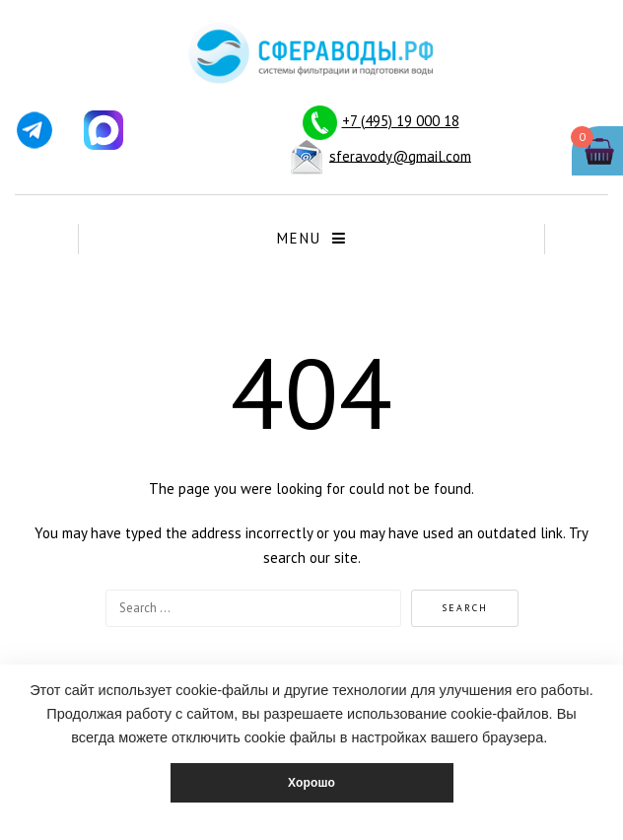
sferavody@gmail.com (400, 155)
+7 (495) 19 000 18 (401, 121)
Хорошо (311, 783)
